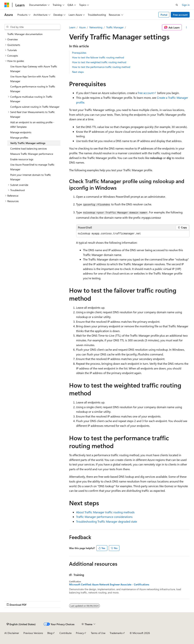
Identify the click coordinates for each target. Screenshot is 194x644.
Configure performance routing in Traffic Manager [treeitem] (33, 89)
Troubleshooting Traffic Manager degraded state (107, 521)
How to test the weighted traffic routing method (99, 62)
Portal (164, 15)
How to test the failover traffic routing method (98, 57)
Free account (180, 15)
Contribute (65, 633)
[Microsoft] (7, 5)
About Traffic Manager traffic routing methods (105, 512)
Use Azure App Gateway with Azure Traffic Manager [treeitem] (34, 69)
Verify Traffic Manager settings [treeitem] (28, 143)
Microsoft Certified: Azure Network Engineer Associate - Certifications (109, 584)
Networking (96, 27)
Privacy (80, 633)
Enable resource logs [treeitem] (22, 159)
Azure (82, 27)
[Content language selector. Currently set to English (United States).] (21, 624)
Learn (72, 27)
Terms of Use (98, 633)
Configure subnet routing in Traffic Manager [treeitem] (35, 107)
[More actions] (186, 27)
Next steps (78, 72)
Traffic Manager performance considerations (104, 517)
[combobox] (32, 27)
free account (146, 93)
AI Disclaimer (12, 633)
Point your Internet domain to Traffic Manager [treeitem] (31, 177)
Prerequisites (79, 53)
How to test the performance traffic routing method (101, 67)
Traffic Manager (115, 27)
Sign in (186, 5)
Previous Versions (33, 633)
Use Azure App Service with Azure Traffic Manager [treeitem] (33, 79)
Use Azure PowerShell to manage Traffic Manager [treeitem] (32, 167)
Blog (50, 633)
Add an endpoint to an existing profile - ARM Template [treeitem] (32, 125)
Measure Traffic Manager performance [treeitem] (32, 154)
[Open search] (177, 5)
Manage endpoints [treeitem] (21, 132)
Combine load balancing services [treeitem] (29, 148)
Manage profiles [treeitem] (19, 138)
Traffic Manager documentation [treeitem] (25, 34)
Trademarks (116, 633)
